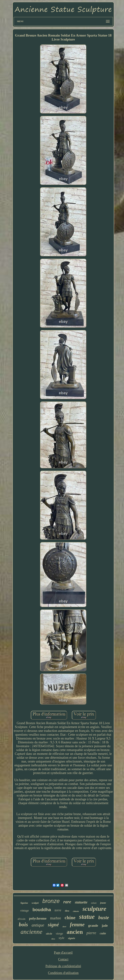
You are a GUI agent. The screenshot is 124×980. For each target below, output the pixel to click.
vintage (25, 911)
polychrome (38, 918)
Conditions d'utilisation (63, 973)
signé (53, 925)
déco (53, 939)
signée (72, 938)
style (62, 938)
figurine (24, 903)
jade (105, 926)
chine (70, 918)
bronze (51, 901)
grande (93, 926)
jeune (103, 903)
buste (104, 918)
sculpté (35, 903)
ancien (75, 932)
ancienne (31, 932)
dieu (67, 911)
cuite (103, 933)
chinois (76, 911)
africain (21, 919)
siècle (49, 934)
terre (58, 910)
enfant (94, 903)
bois (23, 924)
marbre (56, 918)
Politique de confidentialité (63, 966)
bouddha (42, 910)
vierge (59, 934)
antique (38, 925)
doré (64, 926)
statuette (81, 902)
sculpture (94, 909)
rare (67, 902)
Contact (63, 959)
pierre (91, 933)
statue (87, 917)
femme (77, 924)
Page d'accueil (63, 953)
